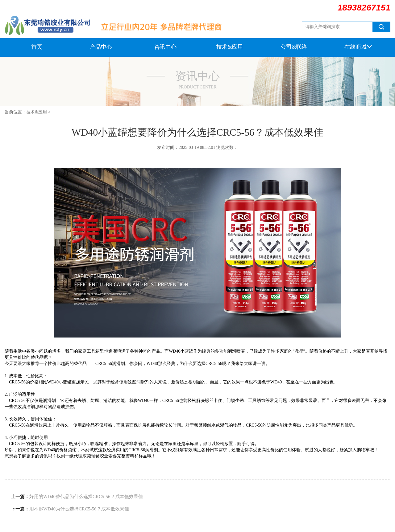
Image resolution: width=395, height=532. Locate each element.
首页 (37, 47)
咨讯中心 (165, 47)
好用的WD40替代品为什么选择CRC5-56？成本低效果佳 (86, 497)
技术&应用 (230, 47)
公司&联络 (294, 47)
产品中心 (101, 47)
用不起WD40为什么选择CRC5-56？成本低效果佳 (79, 509)
